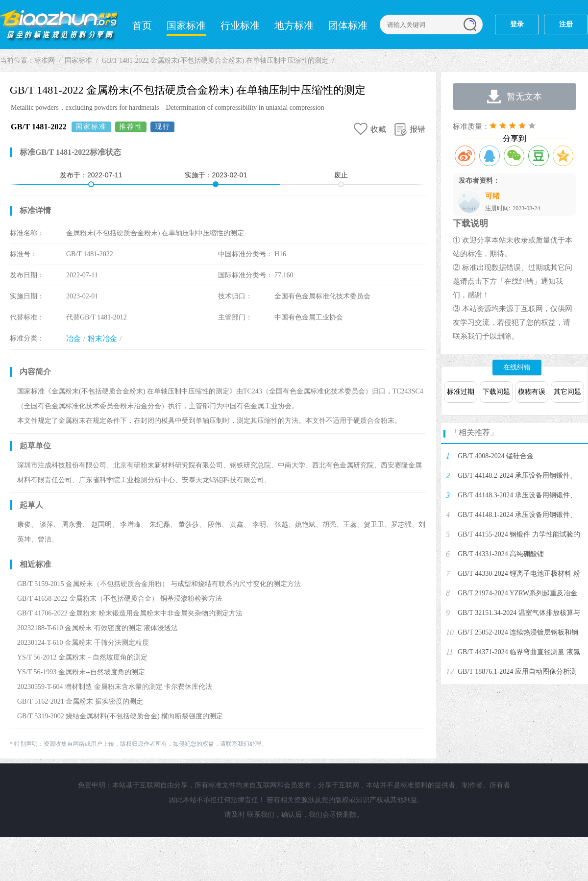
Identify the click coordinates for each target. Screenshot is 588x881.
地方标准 (294, 25)
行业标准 (240, 25)
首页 (142, 25)
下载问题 (496, 392)
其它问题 (567, 392)
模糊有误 (532, 392)
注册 (566, 24)
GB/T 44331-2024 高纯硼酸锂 (501, 554)
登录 (517, 24)
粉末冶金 (102, 339)
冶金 (73, 339)
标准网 (59, 24)
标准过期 (461, 392)
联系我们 (261, 815)
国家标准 (186, 25)
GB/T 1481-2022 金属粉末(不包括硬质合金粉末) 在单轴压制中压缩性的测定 (215, 61)
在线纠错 (517, 367)
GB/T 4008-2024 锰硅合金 (496, 456)
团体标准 (348, 25)
